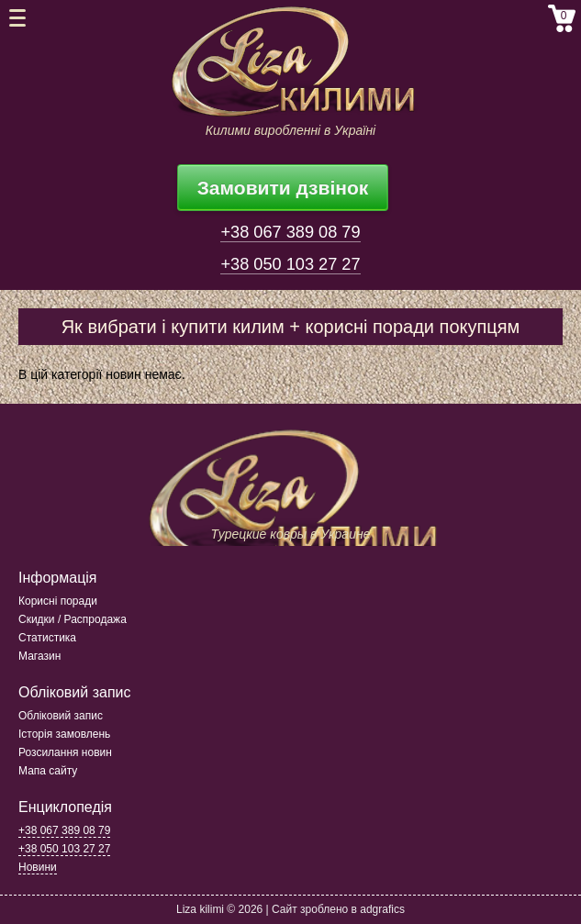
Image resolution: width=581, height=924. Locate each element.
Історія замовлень (64, 734)
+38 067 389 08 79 (290, 232)
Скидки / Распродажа (73, 619)
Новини (38, 867)
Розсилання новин (65, 752)
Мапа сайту (48, 771)
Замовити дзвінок (283, 188)
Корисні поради (58, 601)
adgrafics (382, 909)
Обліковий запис (61, 716)
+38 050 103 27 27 (290, 264)
